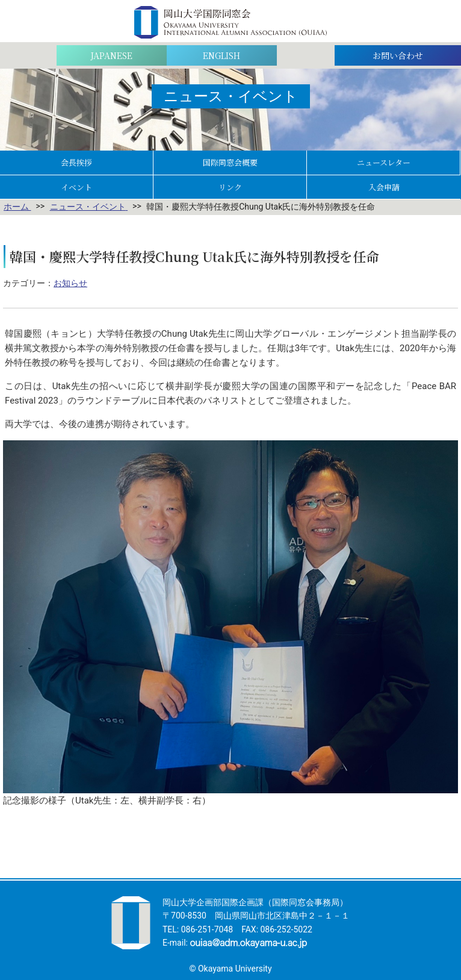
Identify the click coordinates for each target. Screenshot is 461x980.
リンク (230, 187)
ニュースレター (384, 162)
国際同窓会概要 (230, 162)
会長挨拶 (76, 162)
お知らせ (70, 283)
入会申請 (384, 187)
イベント (76, 187)
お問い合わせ (398, 55)
